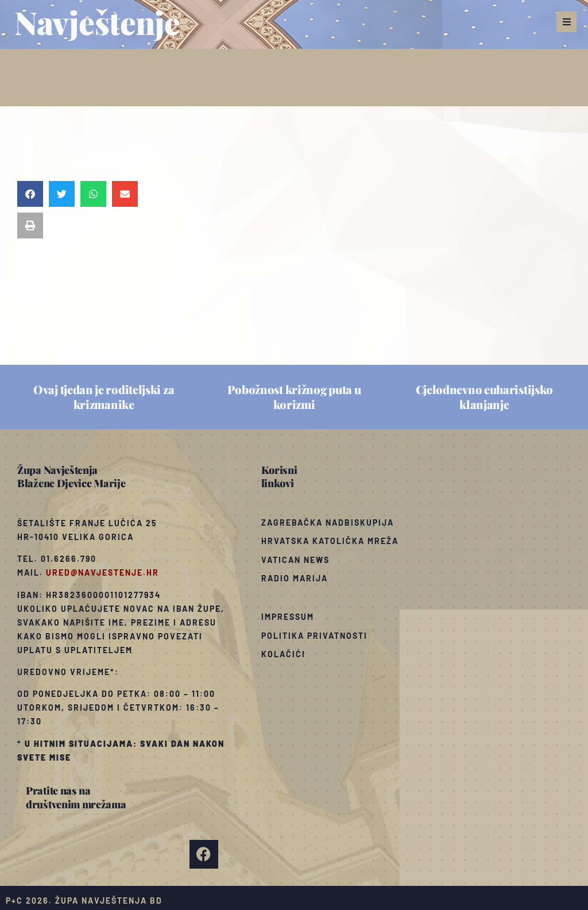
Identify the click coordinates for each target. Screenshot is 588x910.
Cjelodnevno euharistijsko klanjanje (485, 397)
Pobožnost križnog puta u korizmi (294, 397)
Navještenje (97, 22)
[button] (566, 22)
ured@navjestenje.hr (102, 572)
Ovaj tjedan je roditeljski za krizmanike (104, 397)
